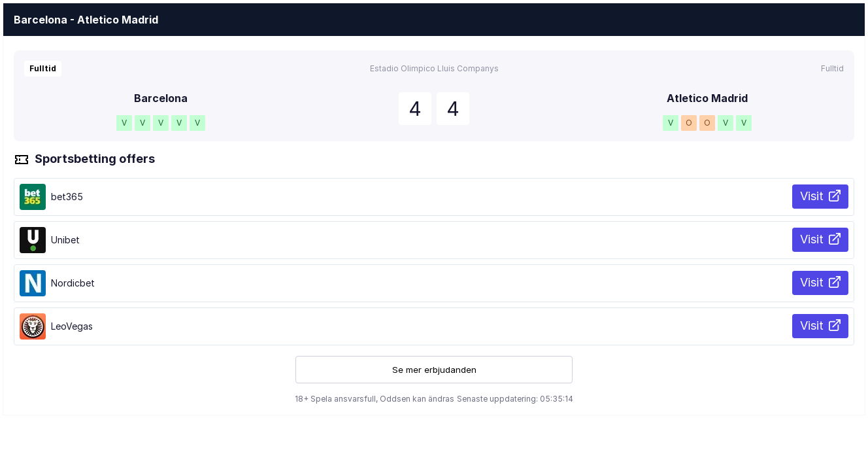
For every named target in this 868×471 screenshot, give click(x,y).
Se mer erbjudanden (434, 370)
